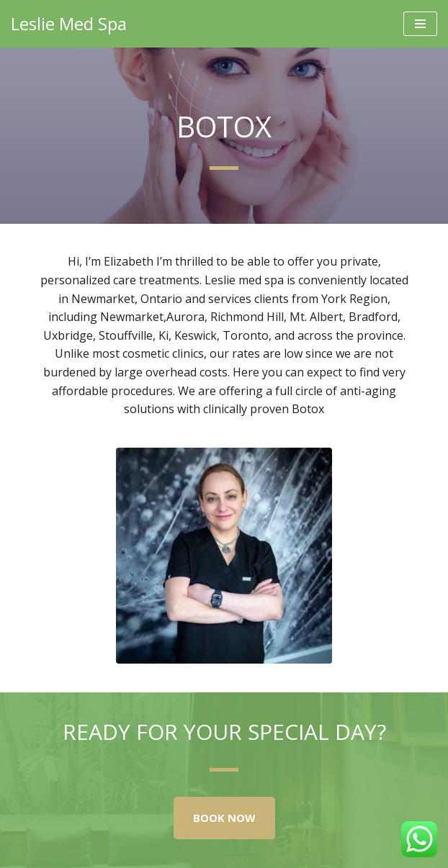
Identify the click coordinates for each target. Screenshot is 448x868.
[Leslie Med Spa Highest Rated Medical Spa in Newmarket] (69, 24)
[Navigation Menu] (420, 24)
